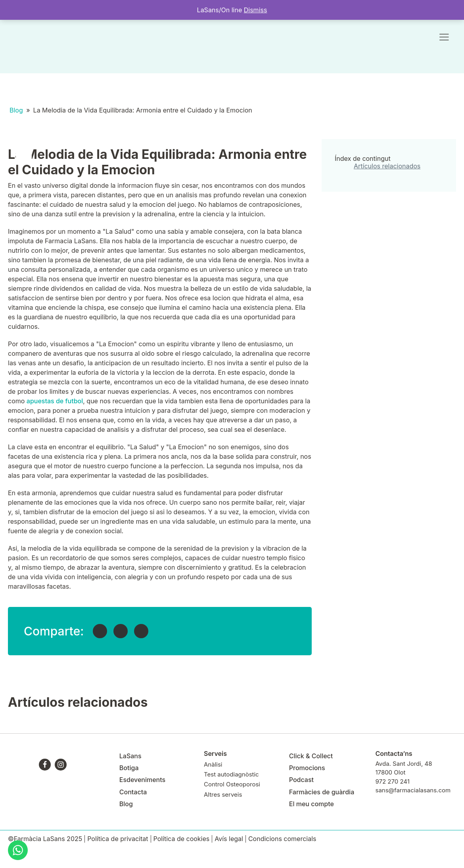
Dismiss (256, 10)
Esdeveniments (142, 780)
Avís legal (229, 839)
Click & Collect (311, 756)
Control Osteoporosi (232, 784)
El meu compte (312, 804)
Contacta (133, 792)
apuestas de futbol (55, 401)
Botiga (129, 768)
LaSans (130, 756)
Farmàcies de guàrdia (322, 792)
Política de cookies (182, 839)
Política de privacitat (118, 839)
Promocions (307, 768)
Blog (16, 110)
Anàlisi (213, 764)
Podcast (301, 780)
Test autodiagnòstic (231, 774)
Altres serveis (223, 795)
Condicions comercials (282, 839)
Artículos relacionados (387, 166)
